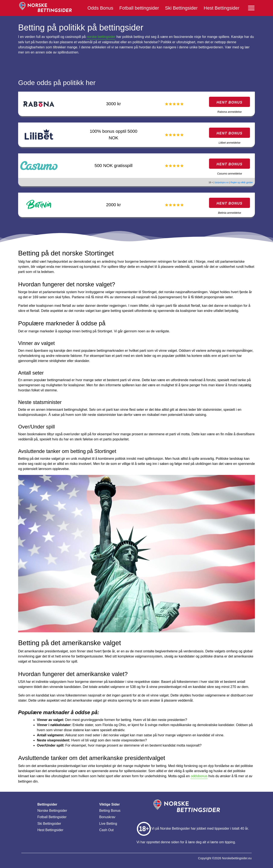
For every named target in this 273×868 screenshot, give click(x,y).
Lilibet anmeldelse (229, 143)
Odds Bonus (100, 8)
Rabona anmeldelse (229, 112)
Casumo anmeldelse (230, 174)
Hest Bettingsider (222, 8)
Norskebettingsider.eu (237, 858)
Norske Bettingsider (52, 811)
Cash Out (106, 830)
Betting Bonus (110, 811)
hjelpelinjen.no (222, 182)
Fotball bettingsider (139, 8)
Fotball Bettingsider (52, 817)
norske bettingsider (101, 37)
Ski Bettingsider (181, 8)
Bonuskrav (107, 817)
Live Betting (108, 824)
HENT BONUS (229, 102)
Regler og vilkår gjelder (242, 182)
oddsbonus (199, 776)
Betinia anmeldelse (229, 213)
